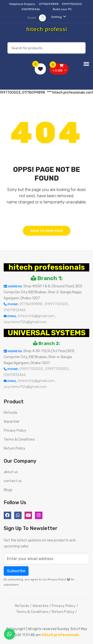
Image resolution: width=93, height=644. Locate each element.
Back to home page (47, 231)
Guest (37, 18)
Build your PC (62, 9)
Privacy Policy (15, 431)
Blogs (8, 490)
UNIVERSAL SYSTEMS (47, 333)
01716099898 (49, 4)
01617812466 (31, 9)
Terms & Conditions (19, 439)
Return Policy (15, 448)
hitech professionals (47, 267)
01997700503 (72, 4)
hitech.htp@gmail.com (37, 316)
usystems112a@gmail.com (25, 322)
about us (11, 472)
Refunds (11, 413)
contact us (13, 481)
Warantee (12, 422)
